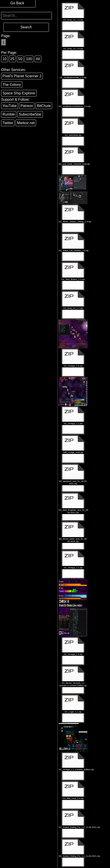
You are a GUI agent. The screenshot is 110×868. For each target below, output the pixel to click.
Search (26, 27)
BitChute (44, 106)
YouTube (10, 106)
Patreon (27, 106)
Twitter (8, 123)
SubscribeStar (30, 114)
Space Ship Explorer (19, 93)
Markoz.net (26, 123)
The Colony (12, 85)
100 (29, 59)
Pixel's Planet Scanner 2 (22, 76)
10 (5, 59)
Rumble (9, 114)
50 (20, 59)
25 (12, 59)
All (38, 59)
